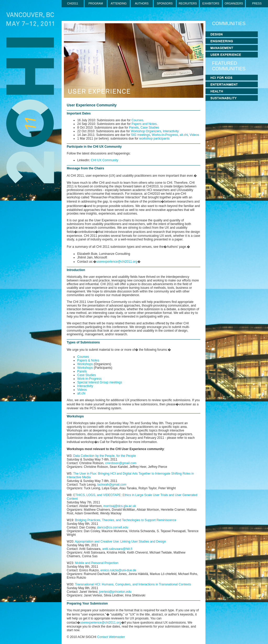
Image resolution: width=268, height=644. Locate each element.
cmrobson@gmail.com (121, 463)
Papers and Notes (144, 124)
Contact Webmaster (111, 637)
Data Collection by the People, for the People (105, 456)
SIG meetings (140, 135)
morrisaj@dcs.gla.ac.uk (120, 506)
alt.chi (184, 135)
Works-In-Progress (165, 135)
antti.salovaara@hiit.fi (117, 549)
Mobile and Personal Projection (97, 563)
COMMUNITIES (229, 24)
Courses (137, 120)
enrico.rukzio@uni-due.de (118, 570)
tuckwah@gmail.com (112, 485)
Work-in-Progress (89, 379)
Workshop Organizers (146, 131)
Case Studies (150, 128)
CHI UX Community (105, 160)
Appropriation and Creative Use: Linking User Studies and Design (120, 542)
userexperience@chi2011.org (117, 262)
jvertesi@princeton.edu (115, 592)
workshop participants (154, 139)
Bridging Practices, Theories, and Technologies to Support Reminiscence (125, 520)
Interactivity (171, 131)
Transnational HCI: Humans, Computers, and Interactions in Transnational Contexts (133, 584)
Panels (134, 128)
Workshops (85, 364)
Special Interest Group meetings (100, 382)
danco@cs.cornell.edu (113, 527)
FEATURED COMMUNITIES (229, 66)
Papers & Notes (88, 360)
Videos (194, 135)
